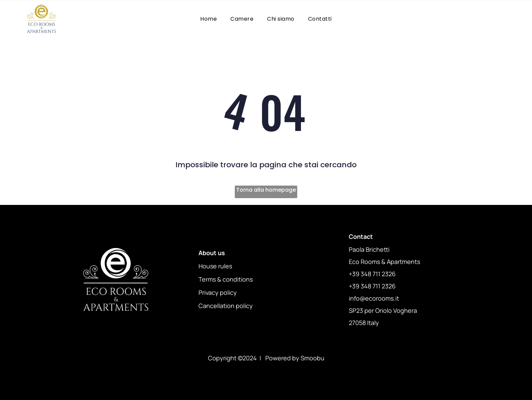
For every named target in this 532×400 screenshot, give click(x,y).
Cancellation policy (226, 306)
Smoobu (312, 358)
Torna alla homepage (266, 190)
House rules (215, 266)
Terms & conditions (226, 279)
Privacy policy (218, 292)
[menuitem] (208, 19)
